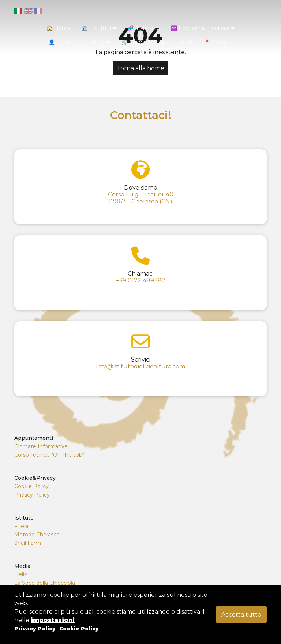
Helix (20, 574)
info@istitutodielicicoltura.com (141, 366)
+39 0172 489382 (140, 280)
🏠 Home (59, 28)
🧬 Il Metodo (144, 28)
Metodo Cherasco (37, 535)
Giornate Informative (41, 446)
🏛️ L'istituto (99, 28)
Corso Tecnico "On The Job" (49, 455)
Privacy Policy (32, 495)
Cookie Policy (31, 486)
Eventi (185, 42)
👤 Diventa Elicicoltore (80, 42)
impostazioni (53, 620)
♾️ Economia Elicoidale (203, 28)
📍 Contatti (218, 42)
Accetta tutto (241, 615)
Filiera (21, 526)
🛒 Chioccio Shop (143, 42)
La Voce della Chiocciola (45, 583)
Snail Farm (28, 543)
